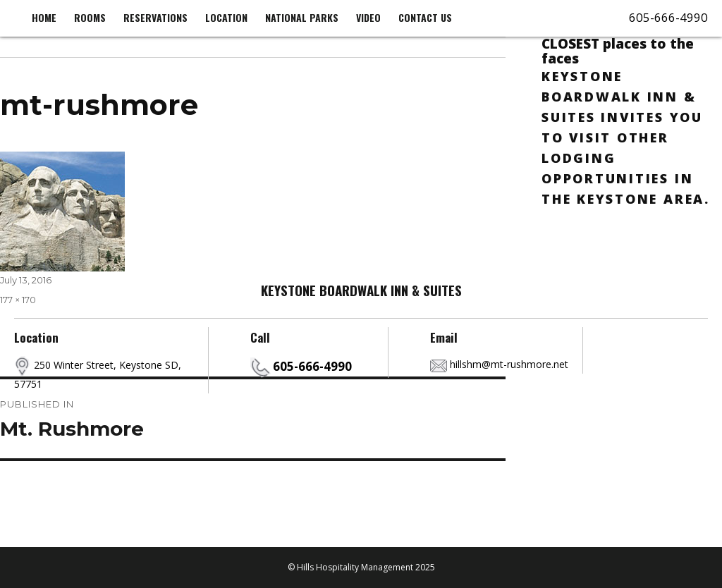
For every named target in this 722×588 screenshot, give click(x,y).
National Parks (302, 17)
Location (226, 17)
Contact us (425, 17)
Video (368, 17)
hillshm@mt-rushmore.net (509, 364)
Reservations (155, 17)
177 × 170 (18, 300)
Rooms (90, 17)
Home (44, 17)
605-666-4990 (668, 17)
